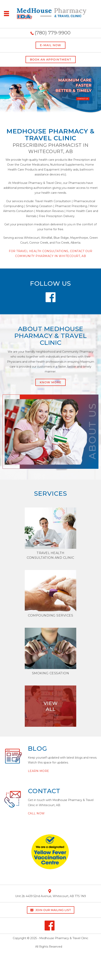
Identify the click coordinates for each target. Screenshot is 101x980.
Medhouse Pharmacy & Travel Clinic (64, 938)
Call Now (36, 813)
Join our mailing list (51, 910)
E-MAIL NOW (50, 45)
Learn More (39, 771)
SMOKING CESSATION (51, 673)
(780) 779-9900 (53, 33)
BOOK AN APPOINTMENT (51, 60)
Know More (50, 382)
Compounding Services (50, 615)
